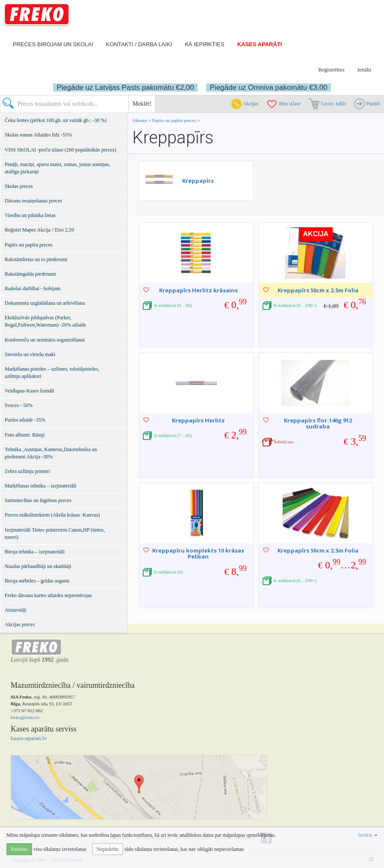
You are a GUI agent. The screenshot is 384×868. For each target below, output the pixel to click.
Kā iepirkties (204, 44)
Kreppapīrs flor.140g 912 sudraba (318, 423)
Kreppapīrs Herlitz (198, 420)
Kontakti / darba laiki (139, 44)
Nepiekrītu (108, 849)
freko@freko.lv (25, 717)
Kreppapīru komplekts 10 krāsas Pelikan (198, 553)
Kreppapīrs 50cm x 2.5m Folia (318, 290)
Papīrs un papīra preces (175, 120)
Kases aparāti (260, 44)
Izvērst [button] (368, 835)
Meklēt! (142, 104)
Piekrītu (19, 849)
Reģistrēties (331, 70)
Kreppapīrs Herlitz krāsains (198, 290)
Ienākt (364, 70)
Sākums (140, 120)
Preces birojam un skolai (53, 44)
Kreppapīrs (198, 181)
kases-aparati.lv (29, 738)
